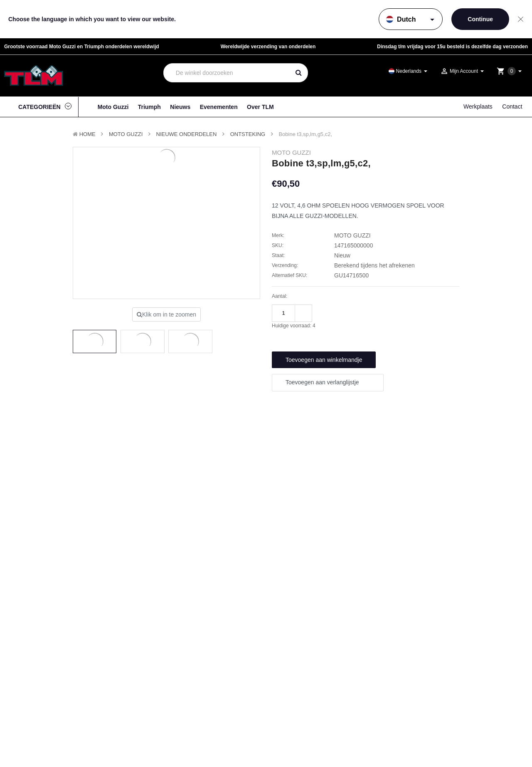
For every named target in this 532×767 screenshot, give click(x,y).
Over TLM (260, 107)
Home (87, 134)
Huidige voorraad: (294, 326)
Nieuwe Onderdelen (187, 134)
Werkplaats (478, 106)
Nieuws (180, 107)
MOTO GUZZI (126, 134)
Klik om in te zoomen (166, 314)
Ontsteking (248, 134)
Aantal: (280, 296)
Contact (512, 106)
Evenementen (219, 107)
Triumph (149, 107)
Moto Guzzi (113, 107)
